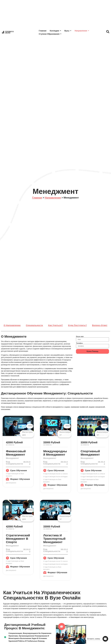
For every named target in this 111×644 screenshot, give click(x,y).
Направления (84, 31)
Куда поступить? (77, 325)
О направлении (12, 325)
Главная (43, 31)
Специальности (34, 325)
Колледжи (56, 31)
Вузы (69, 31)
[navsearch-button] (107, 32)
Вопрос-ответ (100, 325)
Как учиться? (56, 325)
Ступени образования (51, 34)
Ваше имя (80, 337)
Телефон (79, 343)
